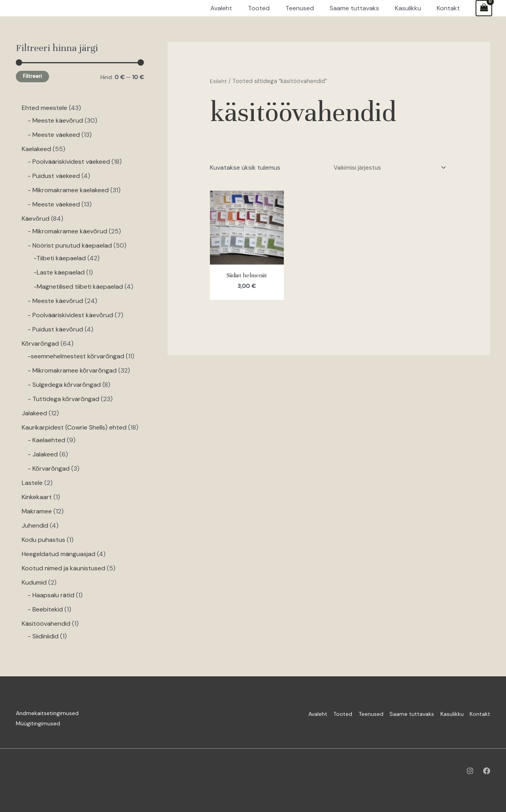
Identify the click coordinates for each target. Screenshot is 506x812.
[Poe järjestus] (385, 168)
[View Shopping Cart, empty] (484, 8)
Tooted (318, 713)
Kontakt (480, 713)
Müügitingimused (38, 723)
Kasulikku (446, 713)
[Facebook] (487, 771)
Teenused (352, 713)
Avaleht (287, 713)
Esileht (219, 81)
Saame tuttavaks (399, 713)
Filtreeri (32, 76)
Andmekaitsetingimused (47, 713)
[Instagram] (470, 771)
